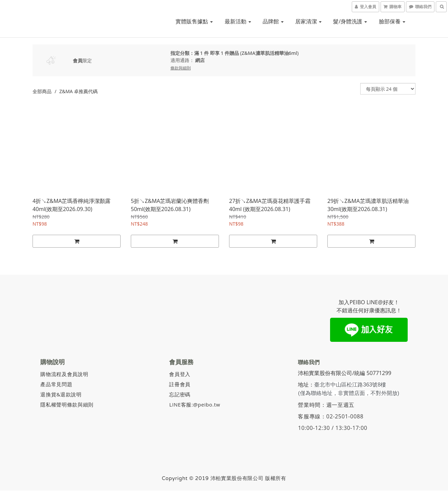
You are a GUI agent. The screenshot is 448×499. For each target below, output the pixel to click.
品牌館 (273, 21)
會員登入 (180, 374)
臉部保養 (392, 21)
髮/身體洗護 (350, 21)
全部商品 (42, 91)
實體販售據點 (194, 21)
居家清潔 (308, 21)
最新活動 (238, 21)
